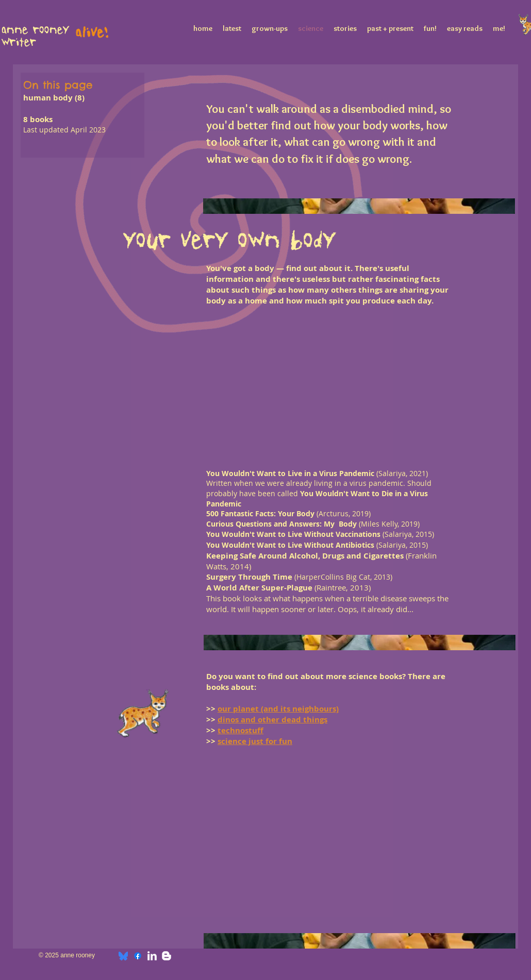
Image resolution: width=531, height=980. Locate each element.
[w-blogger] (167, 956)
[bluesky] (123, 956)
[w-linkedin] (152, 956)
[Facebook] (138, 956)
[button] (232, 355)
